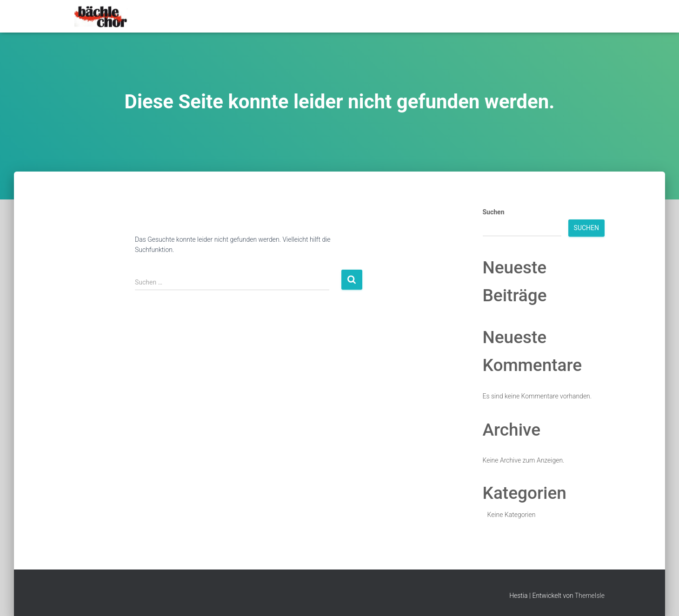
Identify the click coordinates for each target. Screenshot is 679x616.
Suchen (494, 212)
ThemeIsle (590, 596)
